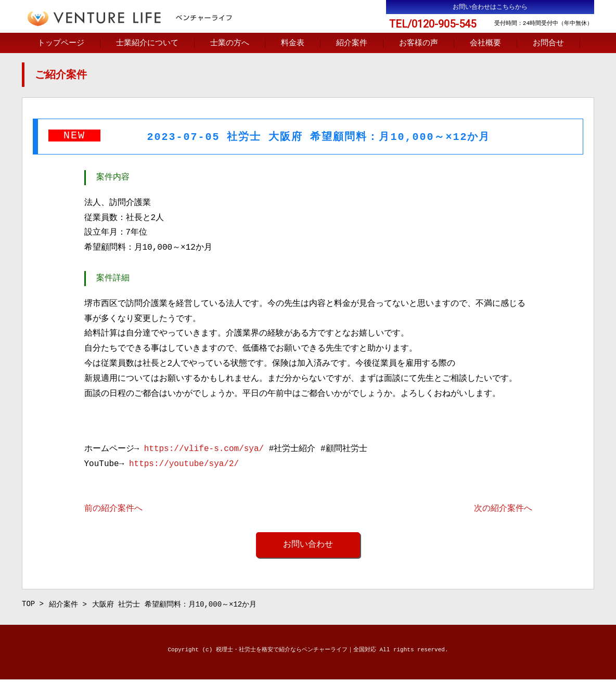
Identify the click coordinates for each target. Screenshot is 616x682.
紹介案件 (352, 44)
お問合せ (548, 44)
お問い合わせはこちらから (490, 7)
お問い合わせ (308, 546)
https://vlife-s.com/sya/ (204, 450)
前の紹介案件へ (113, 510)
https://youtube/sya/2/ (184, 465)
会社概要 (485, 44)
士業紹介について (147, 44)
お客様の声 (419, 44)
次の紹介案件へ (503, 510)
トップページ (61, 44)
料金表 (293, 44)
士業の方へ (230, 44)
